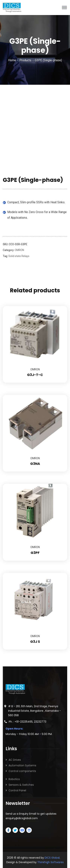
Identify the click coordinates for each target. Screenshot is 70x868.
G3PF (35, 553)
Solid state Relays (19, 256)
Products (25, 60)
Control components (22, 771)
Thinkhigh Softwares (50, 862)
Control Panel (17, 790)
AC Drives (15, 760)
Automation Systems (22, 765)
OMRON (19, 250)
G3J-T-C (35, 375)
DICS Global (52, 858)
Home (12, 60)
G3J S (35, 642)
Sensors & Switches (21, 785)
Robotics (14, 779)
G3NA (35, 464)
